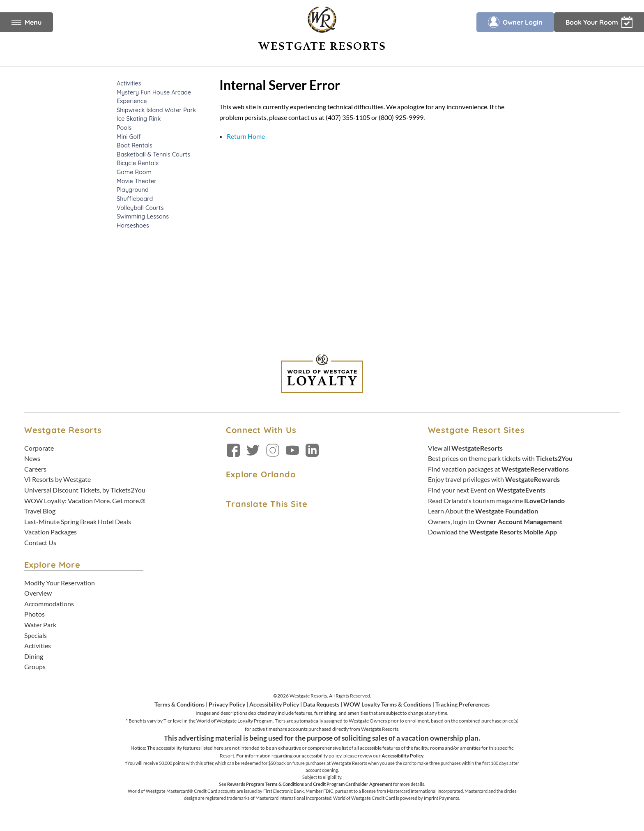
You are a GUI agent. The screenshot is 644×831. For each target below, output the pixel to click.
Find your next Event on (487, 490)
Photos (34, 614)
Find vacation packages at (498, 469)
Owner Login (515, 22)
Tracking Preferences (462, 704)
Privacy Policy (227, 704)
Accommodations (49, 604)
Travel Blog (40, 511)
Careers (35, 469)
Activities (38, 646)
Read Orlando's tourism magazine (496, 501)
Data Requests (321, 704)
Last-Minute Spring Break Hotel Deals (78, 521)
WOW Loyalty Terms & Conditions (387, 704)
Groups (35, 666)
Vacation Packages (51, 532)
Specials (36, 635)
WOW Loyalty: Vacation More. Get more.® (85, 501)
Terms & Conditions (179, 704)
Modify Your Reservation (60, 583)
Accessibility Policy (274, 704)
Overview (38, 593)
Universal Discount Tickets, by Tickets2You (85, 490)
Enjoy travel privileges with (494, 479)
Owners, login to (495, 521)
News (32, 458)
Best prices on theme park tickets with (500, 458)
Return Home (246, 136)
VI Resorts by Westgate (57, 479)
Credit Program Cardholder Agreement (353, 784)
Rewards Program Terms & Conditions (266, 784)
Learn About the (483, 511)
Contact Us (40, 542)
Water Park (40, 625)
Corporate (39, 448)
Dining (34, 656)
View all (465, 448)
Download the (492, 532)
